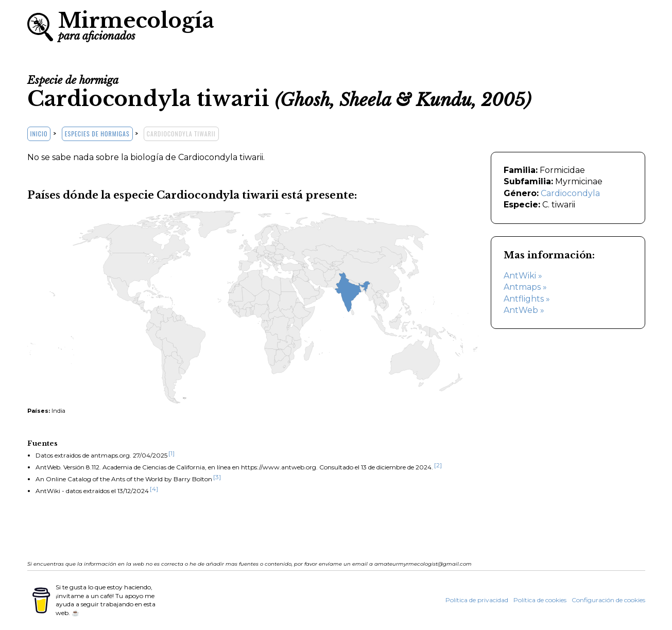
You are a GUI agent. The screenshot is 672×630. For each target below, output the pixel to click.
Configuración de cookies (608, 600)
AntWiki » (523, 276)
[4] (154, 489)
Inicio (39, 134)
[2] (438, 465)
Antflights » (527, 299)
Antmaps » (525, 287)
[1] (171, 453)
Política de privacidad (477, 600)
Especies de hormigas (97, 134)
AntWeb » (524, 310)
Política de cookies (540, 600)
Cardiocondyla (570, 193)
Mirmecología (136, 24)
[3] (217, 477)
